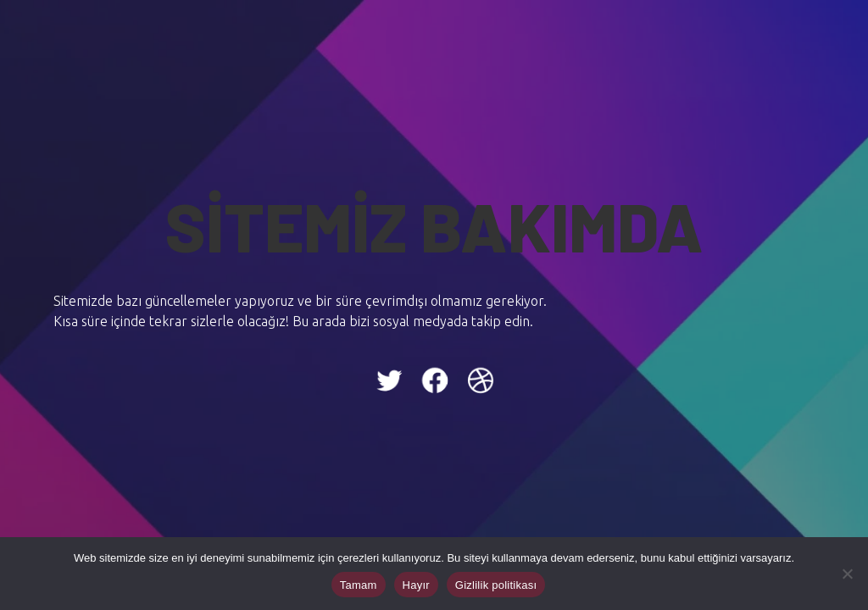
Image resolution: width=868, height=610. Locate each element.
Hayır (416, 585)
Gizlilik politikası (496, 585)
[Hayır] (847, 574)
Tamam (359, 585)
